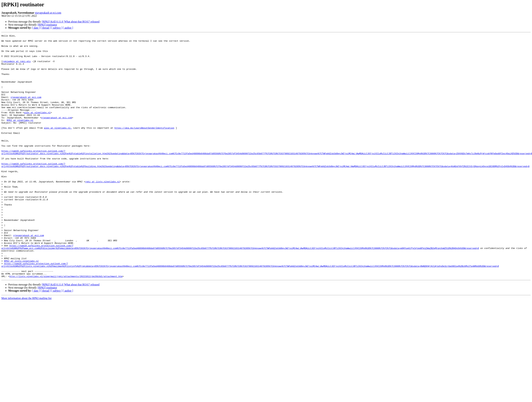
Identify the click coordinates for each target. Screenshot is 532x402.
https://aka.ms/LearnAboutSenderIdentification (144, 147)
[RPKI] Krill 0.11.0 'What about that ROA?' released (71, 22)
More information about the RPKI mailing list (26, 347)
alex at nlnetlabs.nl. (58, 147)
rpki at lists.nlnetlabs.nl (102, 211)
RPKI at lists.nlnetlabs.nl (21, 306)
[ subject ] (57, 28)
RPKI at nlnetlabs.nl (20, 138)
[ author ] (68, 28)
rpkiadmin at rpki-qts (17, 67)
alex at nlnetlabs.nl (37, 128)
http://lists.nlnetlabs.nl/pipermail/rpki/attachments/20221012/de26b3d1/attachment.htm (66, 325)
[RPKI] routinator (47, 25)
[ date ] (36, 28)
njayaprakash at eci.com (48, 13)
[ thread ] (46, 28)
